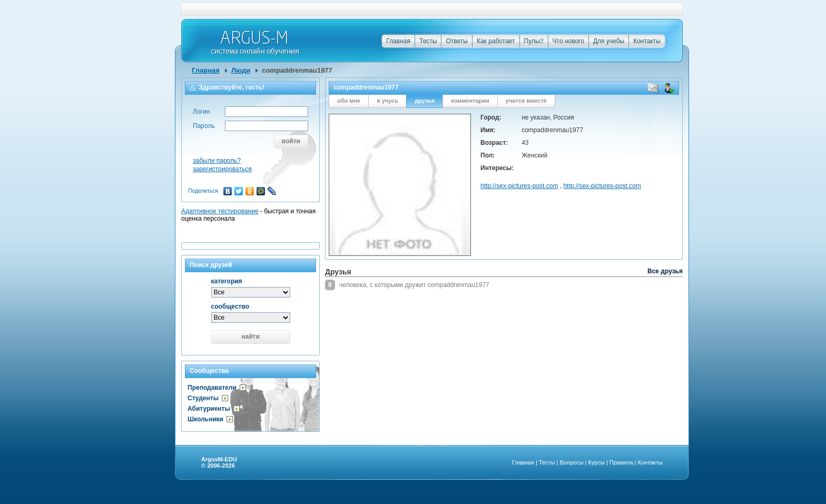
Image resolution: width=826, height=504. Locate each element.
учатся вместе (526, 101)
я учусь (387, 101)
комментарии (470, 101)
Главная (398, 41)
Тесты (428, 41)
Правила (621, 462)
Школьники (205, 419)
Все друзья (665, 271)
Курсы (597, 462)
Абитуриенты (209, 409)
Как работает (496, 41)
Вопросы (571, 462)
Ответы (456, 41)
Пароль (204, 126)
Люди (241, 70)
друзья (425, 101)
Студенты (203, 398)
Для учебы (609, 41)
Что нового (568, 41)
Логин (201, 112)
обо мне (349, 101)
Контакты (647, 41)
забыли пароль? (217, 161)
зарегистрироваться (222, 169)
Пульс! (534, 41)
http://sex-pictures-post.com (519, 186)
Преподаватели (212, 388)
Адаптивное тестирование (220, 211)
